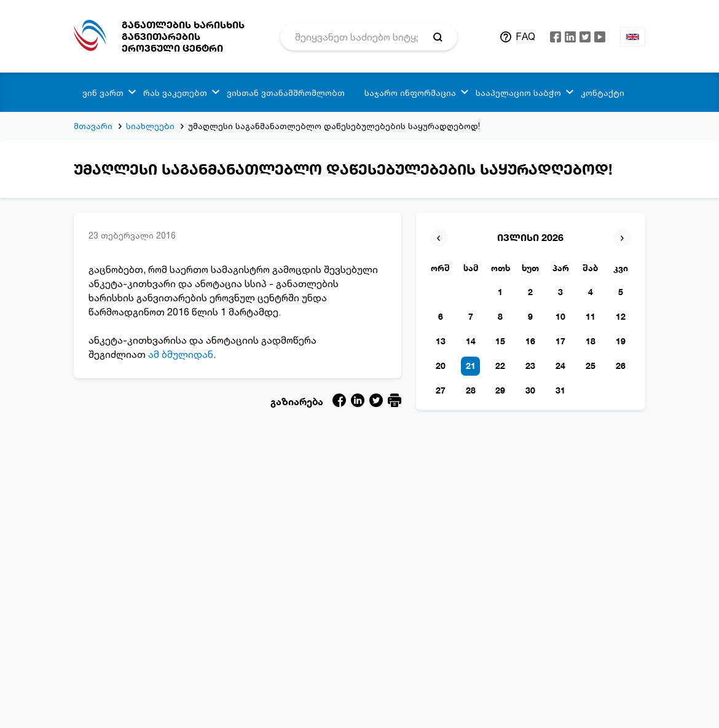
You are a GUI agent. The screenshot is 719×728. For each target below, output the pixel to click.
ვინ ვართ (103, 93)
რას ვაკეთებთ (175, 93)
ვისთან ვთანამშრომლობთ (286, 93)
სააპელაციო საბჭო (518, 93)
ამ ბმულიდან (181, 354)
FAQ (525, 36)
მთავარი (93, 126)
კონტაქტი (603, 93)
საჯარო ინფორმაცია (410, 93)
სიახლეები (150, 126)
